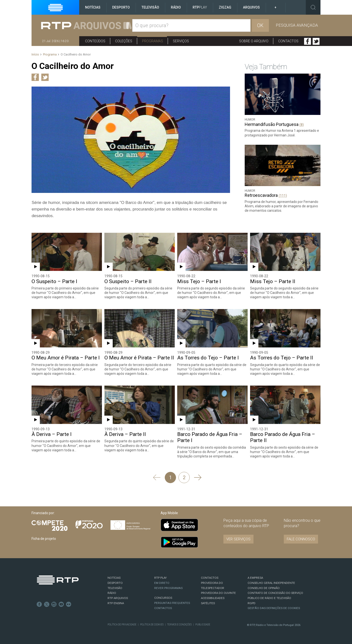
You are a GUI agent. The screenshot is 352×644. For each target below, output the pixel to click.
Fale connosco (301, 539)
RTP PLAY (160, 578)
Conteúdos (95, 41)
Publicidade (203, 625)
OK (260, 25)
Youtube (61, 604)
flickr (69, 604)
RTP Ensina (116, 603)
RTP (200, 7)
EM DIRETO (162, 583)
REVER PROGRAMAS (168, 588)
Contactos (288, 41)
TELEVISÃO (115, 588)
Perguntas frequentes (172, 603)
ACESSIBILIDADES (213, 598)
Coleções (124, 41)
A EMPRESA (255, 578)
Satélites (208, 603)
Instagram (54, 604)
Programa (50, 54)
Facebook (308, 41)
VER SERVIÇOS (238, 539)
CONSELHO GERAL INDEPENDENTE (271, 583)
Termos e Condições (179, 625)
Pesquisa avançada (297, 25)
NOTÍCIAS (114, 578)
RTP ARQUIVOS (118, 598)
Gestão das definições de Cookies (274, 608)
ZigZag (225, 7)
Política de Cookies (152, 625)
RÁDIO (112, 593)
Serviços (181, 41)
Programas (153, 41)
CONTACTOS (210, 578)
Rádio (176, 7)
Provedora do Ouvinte (218, 593)
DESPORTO (115, 583)
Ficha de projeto (44, 539)
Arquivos (251, 7)
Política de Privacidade (122, 625)
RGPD (252, 603)
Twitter (316, 41)
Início (35, 54)
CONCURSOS (163, 598)
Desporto (121, 7)
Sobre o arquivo (254, 41)
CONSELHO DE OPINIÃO (264, 588)
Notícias (93, 7)
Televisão (150, 7)
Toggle (313, 7)
